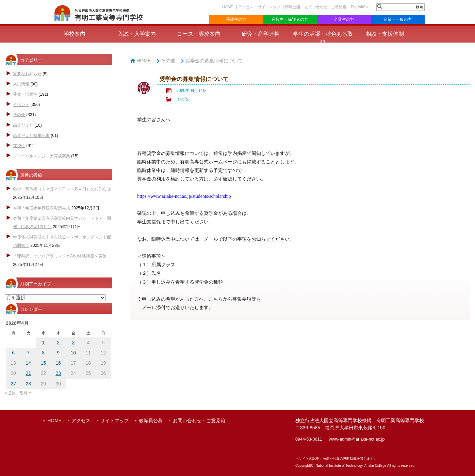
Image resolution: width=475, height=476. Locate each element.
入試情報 (21, 84)
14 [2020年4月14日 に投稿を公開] (28, 363)
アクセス (246, 7)
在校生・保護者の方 (290, 19)
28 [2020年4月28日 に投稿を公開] (28, 384)
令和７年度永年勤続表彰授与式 (42, 208)
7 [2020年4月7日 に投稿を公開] (28, 353)
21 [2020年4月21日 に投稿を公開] (28, 373)
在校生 (19, 146)
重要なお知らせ (27, 74)
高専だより (23, 125)
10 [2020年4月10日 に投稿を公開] (73, 353)
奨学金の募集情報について (214, 61)
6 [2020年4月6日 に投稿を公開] (13, 353)
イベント (21, 105)
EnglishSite (360, 7)
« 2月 (10, 393)
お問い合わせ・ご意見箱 (325, 7)
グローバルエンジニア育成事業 (42, 156)
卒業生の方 (344, 19)
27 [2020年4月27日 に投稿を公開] (13, 384)
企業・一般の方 (398, 19)
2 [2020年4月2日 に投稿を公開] (58, 343)
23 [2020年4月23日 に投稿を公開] (58, 373)
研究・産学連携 (261, 34)
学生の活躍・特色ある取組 (323, 38)
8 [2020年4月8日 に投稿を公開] (43, 353)
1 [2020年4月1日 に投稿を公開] (43, 343)
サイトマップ (269, 7)
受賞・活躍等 (25, 94)
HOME (228, 7)
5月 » (26, 393)
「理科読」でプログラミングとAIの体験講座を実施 (60, 256)
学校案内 (75, 34)
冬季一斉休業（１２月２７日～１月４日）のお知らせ (62, 189)
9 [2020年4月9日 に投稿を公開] (58, 353)
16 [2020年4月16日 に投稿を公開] (58, 363)
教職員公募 (151, 421)
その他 (19, 115)
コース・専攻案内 (199, 34)
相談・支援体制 (385, 34)
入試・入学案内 (137, 34)
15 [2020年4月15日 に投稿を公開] (43, 363)
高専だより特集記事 (31, 136)
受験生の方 (236, 19)
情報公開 (293, 7)
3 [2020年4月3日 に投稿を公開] (73, 343)
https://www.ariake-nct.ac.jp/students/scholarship (184, 196)
